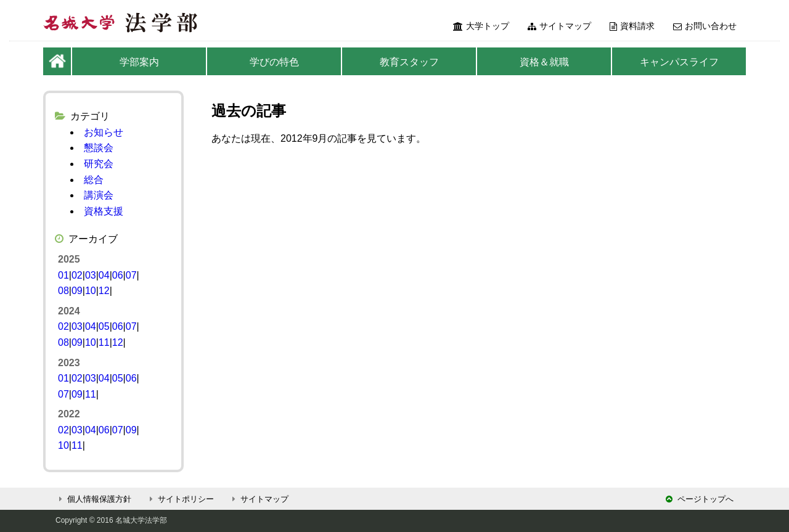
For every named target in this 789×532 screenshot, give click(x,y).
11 (104, 342)
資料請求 (632, 26)
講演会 (99, 195)
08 (63, 291)
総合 (94, 180)
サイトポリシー (180, 499)
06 (118, 275)
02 (77, 275)
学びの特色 (274, 62)
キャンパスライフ (679, 62)
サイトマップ (559, 26)
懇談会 (99, 148)
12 (104, 291)
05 (104, 326)
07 (131, 275)
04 (104, 275)
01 (63, 275)
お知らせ (104, 132)
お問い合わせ (705, 26)
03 (91, 275)
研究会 (99, 164)
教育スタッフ (409, 62)
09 (77, 291)
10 (91, 291)
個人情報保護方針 (93, 499)
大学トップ (481, 26)
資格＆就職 (544, 62)
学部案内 (139, 62)
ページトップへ (700, 499)
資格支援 (104, 211)
